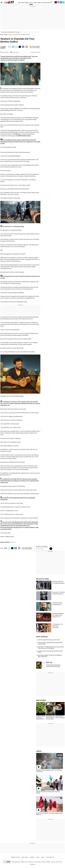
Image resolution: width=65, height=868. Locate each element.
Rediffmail (32, 857)
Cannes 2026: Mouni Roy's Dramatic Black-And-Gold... (53, 666)
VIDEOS (39, 751)
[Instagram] (58, 2)
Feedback (48, 862)
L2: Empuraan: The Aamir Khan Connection (57, 626)
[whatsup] (64, 2)
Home (2, 35)
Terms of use (59, 862)
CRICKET (35, 3)
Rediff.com (17, 862)
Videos (43, 857)
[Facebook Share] (23, 47)
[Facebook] (61, 2)
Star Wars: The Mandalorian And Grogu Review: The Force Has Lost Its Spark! (51, 648)
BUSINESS (27, 3)
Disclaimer (31, 862)
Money (38, 857)
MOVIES (31, 3)
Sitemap (43, 862)
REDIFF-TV (49, 3)
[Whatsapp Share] (16, 47)
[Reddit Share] (26, 47)
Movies (6, 35)
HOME (20, 3)
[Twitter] (56, 2)
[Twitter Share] (20, 47)
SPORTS (39, 3)
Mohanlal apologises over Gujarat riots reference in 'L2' (58, 615)
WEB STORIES (41, 700)
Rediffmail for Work (15, 857)
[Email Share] (13, 47)
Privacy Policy (38, 862)
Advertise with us (24, 862)
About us (53, 862)
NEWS (23, 3)
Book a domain (25, 857)
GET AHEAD (44, 3)
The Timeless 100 (50, 857)
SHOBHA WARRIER (3, 47)
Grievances (33, 864)
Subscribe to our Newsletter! (41, 547)
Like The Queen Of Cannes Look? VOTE (49, 640)
